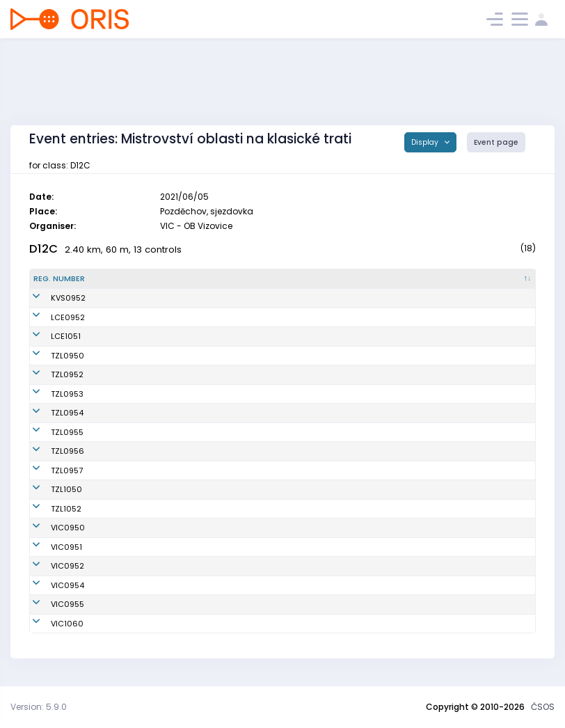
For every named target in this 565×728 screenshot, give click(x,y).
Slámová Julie (144, 336)
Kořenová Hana (146, 489)
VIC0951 (49, 547)
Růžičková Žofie (146, 394)
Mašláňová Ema (148, 432)
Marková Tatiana (150, 624)
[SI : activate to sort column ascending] (502, 279)
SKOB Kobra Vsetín (297, 298)
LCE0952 (50, 317)
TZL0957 (49, 470)
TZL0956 (50, 451)
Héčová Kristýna (149, 470)
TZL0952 (50, 374)
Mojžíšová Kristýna (153, 585)
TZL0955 (50, 432)
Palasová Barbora (151, 509)
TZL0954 (50, 413)
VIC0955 (50, 604)
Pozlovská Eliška (148, 413)
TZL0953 (50, 394)
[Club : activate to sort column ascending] (330, 279)
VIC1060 (50, 624)
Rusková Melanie (150, 604)
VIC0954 (50, 585)
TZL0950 (50, 356)
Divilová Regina (146, 317)
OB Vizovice (283, 528)
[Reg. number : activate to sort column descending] (71, 279)
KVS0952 (51, 298)
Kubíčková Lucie (148, 566)
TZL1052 (49, 509)
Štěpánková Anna (150, 298)
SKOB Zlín (279, 356)
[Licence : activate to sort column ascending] (436, 279)
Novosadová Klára (153, 374)
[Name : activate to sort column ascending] (185, 279)
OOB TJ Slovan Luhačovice (312, 317)
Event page (496, 142)
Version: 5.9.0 (39, 707)
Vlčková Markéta (149, 547)
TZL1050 (49, 489)
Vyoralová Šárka (148, 528)
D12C (43, 249)
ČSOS (543, 707)
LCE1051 (48, 336)
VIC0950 (50, 528)
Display (426, 142)
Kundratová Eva (147, 356)
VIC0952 (50, 566)
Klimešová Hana (148, 451)
